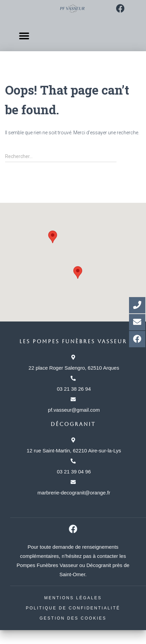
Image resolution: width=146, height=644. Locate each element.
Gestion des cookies (73, 618)
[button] (24, 34)
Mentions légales (73, 598)
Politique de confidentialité (73, 608)
